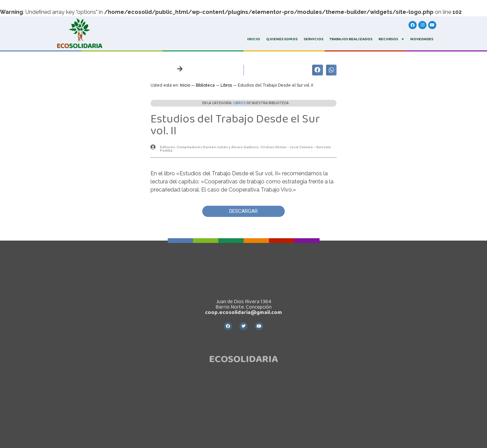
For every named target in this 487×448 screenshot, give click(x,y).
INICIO (254, 39)
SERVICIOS (314, 39)
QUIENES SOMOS (282, 39)
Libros (226, 85)
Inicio (185, 85)
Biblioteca (205, 85)
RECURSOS (391, 39)
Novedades (422, 39)
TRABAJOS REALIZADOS (351, 39)
